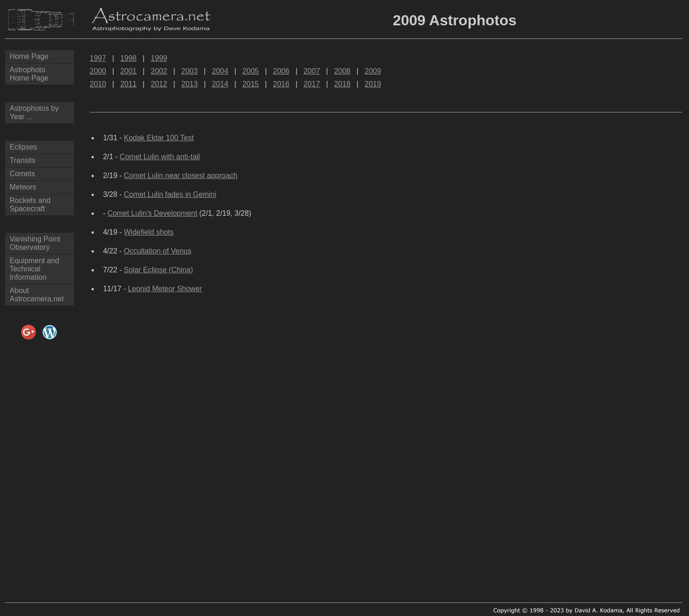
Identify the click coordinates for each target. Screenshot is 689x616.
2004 (220, 71)
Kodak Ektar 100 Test (159, 138)
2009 (373, 71)
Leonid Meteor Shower (165, 289)
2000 (98, 71)
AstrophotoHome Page (29, 74)
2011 (128, 84)
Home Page (29, 56)
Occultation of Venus (158, 251)
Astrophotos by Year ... (34, 112)
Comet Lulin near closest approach (181, 176)
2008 (342, 71)
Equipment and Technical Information (34, 269)
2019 (373, 84)
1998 (128, 58)
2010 (98, 84)
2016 (281, 84)
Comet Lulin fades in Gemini (170, 194)
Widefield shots (149, 232)
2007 (312, 71)
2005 (251, 71)
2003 (189, 71)
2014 (220, 84)
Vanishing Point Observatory (35, 243)
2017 (312, 84)
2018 (342, 84)
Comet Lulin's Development (152, 213)
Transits (23, 160)
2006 (281, 71)
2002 (159, 71)
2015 (251, 84)
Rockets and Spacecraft (30, 204)
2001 (128, 71)
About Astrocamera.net (37, 295)
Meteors (23, 187)
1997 (98, 58)
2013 (189, 84)
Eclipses (23, 147)
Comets (22, 174)
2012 (159, 84)
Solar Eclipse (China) (158, 270)
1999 (159, 58)
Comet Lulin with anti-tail (160, 157)
